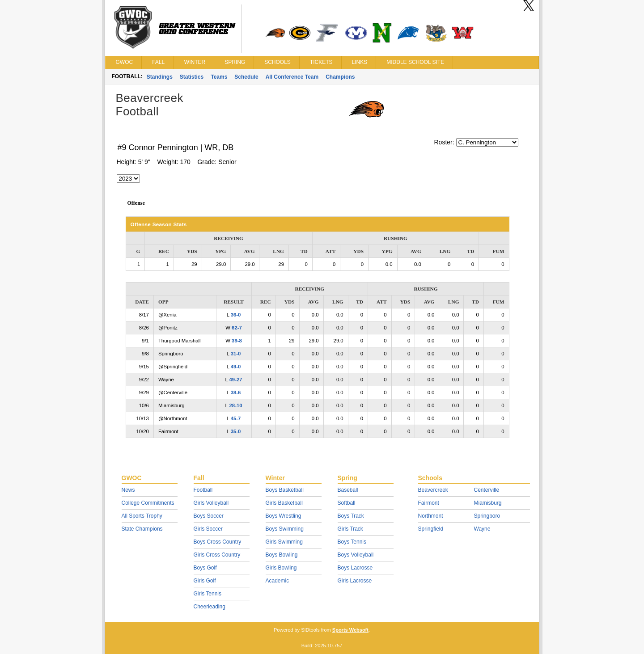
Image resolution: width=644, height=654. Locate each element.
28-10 (236, 405)
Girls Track (350, 529)
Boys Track (351, 516)
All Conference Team (292, 77)
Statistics (192, 77)
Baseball (348, 490)
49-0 (236, 367)
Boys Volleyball (356, 555)
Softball (347, 503)
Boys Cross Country (218, 542)
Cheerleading (210, 607)
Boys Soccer (209, 516)
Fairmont (429, 503)
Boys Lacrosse (355, 568)
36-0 (236, 315)
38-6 (236, 392)
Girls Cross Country (217, 555)
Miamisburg (488, 503)
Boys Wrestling (284, 516)
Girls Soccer (208, 529)
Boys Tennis (352, 542)
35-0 (236, 431)
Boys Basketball (285, 490)
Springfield (431, 529)
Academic (278, 581)
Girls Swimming (284, 542)
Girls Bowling (281, 568)
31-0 (236, 354)
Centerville (487, 490)
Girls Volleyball (211, 503)
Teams (219, 77)
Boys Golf (205, 568)
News (128, 490)
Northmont (431, 516)
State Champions (142, 529)
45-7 (236, 418)
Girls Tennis (208, 594)
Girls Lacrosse (355, 581)
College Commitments (148, 503)
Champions (340, 77)
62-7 (237, 328)
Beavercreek (433, 490)
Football (203, 490)
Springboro (487, 516)
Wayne (482, 529)
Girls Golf (205, 581)
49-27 (236, 380)
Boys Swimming (285, 529)
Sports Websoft (350, 630)
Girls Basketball (284, 503)
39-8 (237, 341)
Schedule (246, 77)
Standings (160, 77)
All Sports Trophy (142, 516)
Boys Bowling (282, 555)
